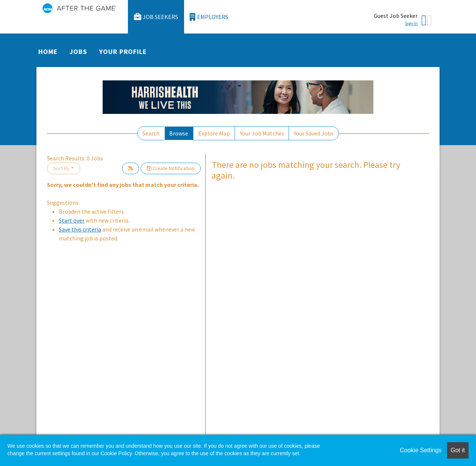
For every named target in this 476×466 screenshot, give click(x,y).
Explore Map (214, 133)
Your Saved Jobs (314, 133)
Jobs (78, 52)
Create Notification (171, 168)
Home (48, 52)
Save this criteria (80, 229)
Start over (72, 220)
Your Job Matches (262, 133)
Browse (179, 133)
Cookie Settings (421, 450)
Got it (458, 450)
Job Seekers (156, 17)
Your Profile (123, 52)
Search (151, 133)
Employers (209, 17)
